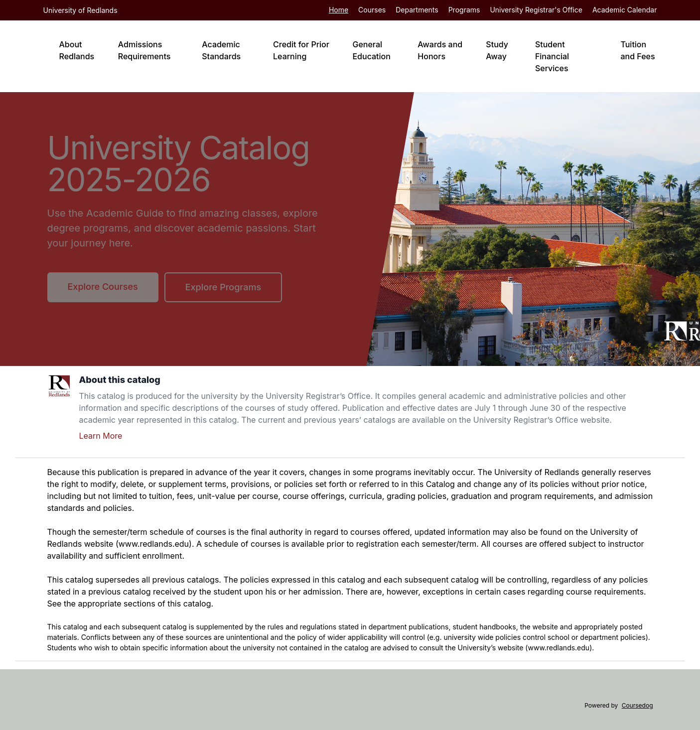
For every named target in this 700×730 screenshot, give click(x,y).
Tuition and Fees (637, 50)
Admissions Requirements (144, 50)
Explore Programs (223, 287)
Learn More (101, 436)
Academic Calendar (625, 10)
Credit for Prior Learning (301, 50)
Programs (464, 10)
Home (339, 10)
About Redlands (77, 50)
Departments (417, 10)
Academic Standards (221, 50)
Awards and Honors (440, 50)
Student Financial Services (552, 56)
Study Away (497, 50)
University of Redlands (80, 10)
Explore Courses (103, 287)
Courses (372, 10)
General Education (371, 50)
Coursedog (637, 705)
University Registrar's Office (536, 10)
